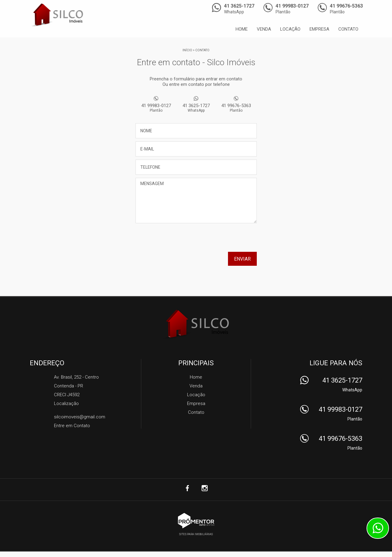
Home (242, 29)
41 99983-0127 (156, 108)
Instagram (205, 488)
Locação (290, 29)
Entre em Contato (72, 426)
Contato (348, 29)
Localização (66, 403)
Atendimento (378, 528)
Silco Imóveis (196, 324)
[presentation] (218, 240)
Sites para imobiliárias (196, 534)
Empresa (319, 29)
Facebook (188, 488)
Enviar (242, 259)
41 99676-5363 (236, 108)
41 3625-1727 (196, 108)
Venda (264, 29)
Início (187, 50)
